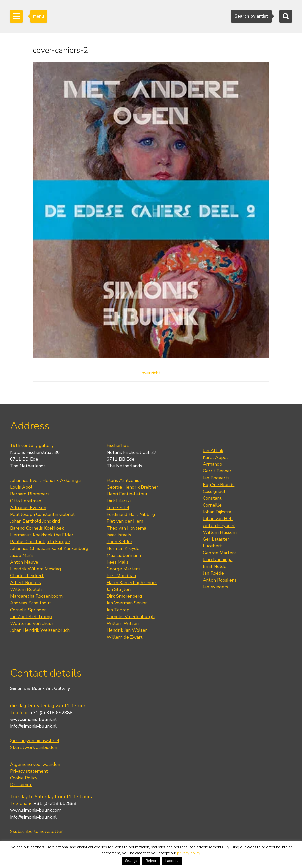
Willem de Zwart (125, 637)
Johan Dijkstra (217, 512)
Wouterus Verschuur (32, 623)
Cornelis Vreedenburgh (131, 617)
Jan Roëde (213, 573)
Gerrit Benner (217, 471)
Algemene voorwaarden (35, 764)
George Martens (124, 569)
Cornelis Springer (28, 610)
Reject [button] (151, 861)
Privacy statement (29, 771)
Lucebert (212, 546)
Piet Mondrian (121, 576)
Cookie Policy (24, 778)
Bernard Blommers (30, 494)
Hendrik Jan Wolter (127, 630)
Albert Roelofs (25, 583)
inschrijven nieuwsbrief (35, 741)
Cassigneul (214, 491)
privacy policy (189, 853)
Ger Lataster (216, 539)
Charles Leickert (27, 576)
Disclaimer (21, 785)
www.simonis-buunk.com (36, 810)
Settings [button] (131, 861)
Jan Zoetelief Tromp (31, 617)
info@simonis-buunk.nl (33, 726)
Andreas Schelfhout (31, 603)
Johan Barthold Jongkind (35, 521)
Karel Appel (215, 457)
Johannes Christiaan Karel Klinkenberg (49, 548)
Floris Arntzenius (124, 480)
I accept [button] (172, 861)
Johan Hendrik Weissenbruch (40, 630)
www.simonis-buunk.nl (33, 719)
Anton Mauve (24, 562)
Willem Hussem (220, 532)
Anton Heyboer (219, 525)
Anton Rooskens (220, 580)
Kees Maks (117, 562)
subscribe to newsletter (36, 831)
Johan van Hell (218, 519)
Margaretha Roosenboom (36, 596)
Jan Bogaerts (216, 478)
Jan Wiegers (216, 587)
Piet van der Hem (125, 521)
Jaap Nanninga (218, 560)
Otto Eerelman (26, 501)
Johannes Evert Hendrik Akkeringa (45, 480)
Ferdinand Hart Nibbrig (131, 514)
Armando (213, 464)
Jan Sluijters (119, 589)
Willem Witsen (123, 623)
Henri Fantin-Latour (127, 494)
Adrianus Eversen (28, 508)
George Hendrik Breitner (132, 487)
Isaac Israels (119, 535)
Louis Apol (21, 487)
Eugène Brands (219, 485)
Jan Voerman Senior (127, 603)
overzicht (151, 373)
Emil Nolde (215, 566)
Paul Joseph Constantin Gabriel (42, 514)
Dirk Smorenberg (124, 596)
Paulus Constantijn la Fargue (40, 542)
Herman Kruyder (124, 548)
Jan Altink (213, 451)
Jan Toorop (118, 610)
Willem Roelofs (26, 589)
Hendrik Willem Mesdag (36, 569)
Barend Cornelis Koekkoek (37, 528)
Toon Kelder (119, 542)
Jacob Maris (22, 555)
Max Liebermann (124, 555)
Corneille (212, 505)
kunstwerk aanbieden (34, 747)
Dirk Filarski (119, 501)
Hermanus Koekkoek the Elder (42, 535)
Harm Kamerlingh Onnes (132, 583)
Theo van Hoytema (126, 528)
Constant (212, 498)
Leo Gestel (118, 508)
